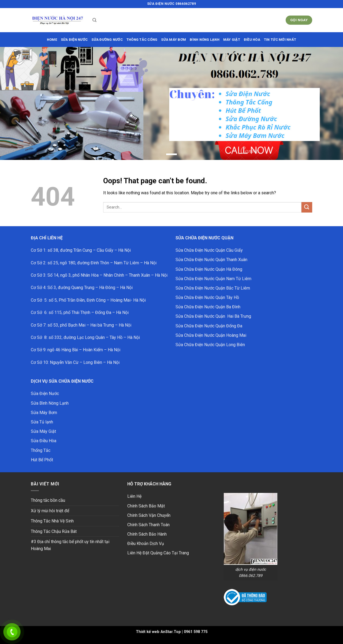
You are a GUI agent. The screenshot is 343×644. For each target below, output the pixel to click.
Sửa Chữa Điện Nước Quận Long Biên (210, 345)
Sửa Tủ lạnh (42, 422)
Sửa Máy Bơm (44, 413)
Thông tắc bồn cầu (48, 500)
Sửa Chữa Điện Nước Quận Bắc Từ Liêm (213, 288)
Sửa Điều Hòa (44, 441)
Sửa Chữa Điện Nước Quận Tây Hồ (207, 297)
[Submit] (307, 207)
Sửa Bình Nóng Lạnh (50, 403)
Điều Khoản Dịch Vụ (146, 544)
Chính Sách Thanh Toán (148, 525)
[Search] (94, 20)
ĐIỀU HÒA (252, 40)
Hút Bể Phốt (42, 460)
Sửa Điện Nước (45, 394)
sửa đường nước (107, 40)
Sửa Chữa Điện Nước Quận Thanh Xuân (211, 260)
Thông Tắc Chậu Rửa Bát (54, 531)
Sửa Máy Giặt (43, 431)
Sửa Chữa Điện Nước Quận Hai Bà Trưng (213, 316)
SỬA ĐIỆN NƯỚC (74, 40)
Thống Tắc (41, 450)
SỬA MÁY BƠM (174, 40)
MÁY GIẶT (232, 40)
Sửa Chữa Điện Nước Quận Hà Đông (209, 269)
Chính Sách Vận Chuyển (149, 515)
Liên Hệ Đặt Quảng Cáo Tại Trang (158, 553)
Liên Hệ (134, 496)
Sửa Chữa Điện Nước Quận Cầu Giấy (209, 250)
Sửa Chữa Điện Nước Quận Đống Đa (209, 326)
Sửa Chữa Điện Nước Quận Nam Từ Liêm (213, 279)
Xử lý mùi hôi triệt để (50, 511)
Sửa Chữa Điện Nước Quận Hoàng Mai (211, 335)
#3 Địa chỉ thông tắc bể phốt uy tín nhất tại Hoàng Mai (70, 545)
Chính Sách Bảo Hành (147, 534)
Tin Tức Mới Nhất (280, 40)
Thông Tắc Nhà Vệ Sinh (52, 521)
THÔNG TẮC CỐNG (142, 40)
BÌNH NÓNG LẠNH (205, 40)
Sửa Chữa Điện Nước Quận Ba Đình (208, 307)
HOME (52, 40)
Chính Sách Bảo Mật (146, 506)
